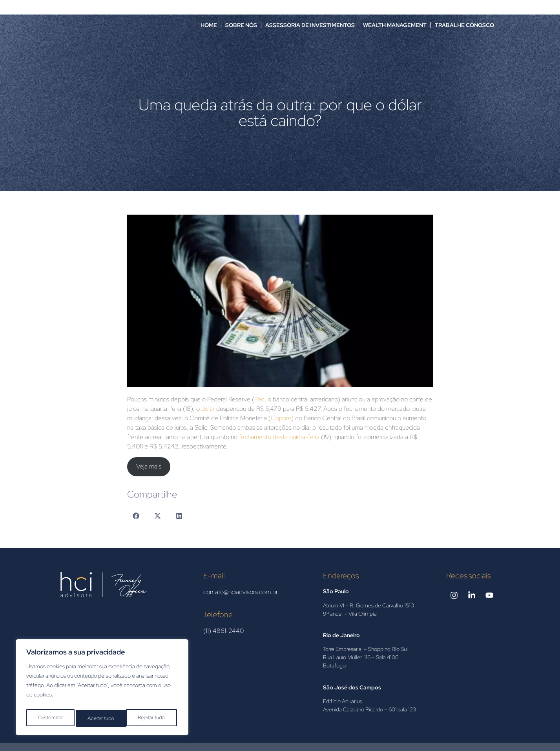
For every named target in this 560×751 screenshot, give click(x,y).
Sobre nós (241, 25)
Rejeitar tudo (101, 718)
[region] (102, 689)
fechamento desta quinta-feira (279, 437)
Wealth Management (395, 25)
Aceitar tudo (153, 718)
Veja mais (149, 466)
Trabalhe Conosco (464, 25)
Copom (281, 418)
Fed (259, 399)
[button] (136, 516)
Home (209, 25)
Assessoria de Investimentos (310, 25)
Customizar (49, 718)
